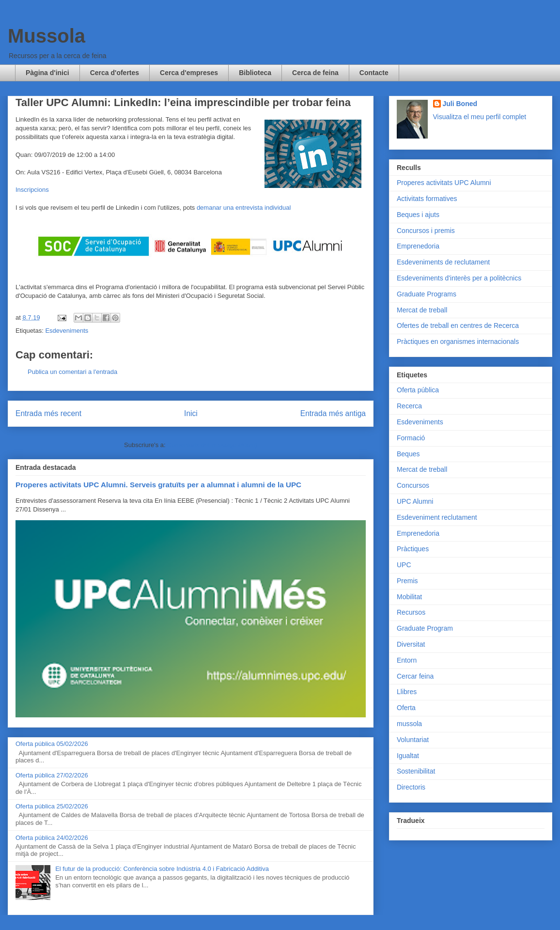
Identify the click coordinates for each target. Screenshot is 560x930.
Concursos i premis (426, 231)
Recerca (409, 406)
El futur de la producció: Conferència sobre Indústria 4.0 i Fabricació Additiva (162, 869)
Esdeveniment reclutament (437, 517)
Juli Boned (460, 104)
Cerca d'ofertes (115, 73)
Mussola (47, 36)
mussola (409, 724)
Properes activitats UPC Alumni (444, 183)
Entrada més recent (48, 413)
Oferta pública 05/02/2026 (52, 744)
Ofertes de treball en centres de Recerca (458, 325)
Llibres (407, 692)
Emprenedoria (418, 246)
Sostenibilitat (416, 771)
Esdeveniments (67, 331)
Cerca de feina (315, 73)
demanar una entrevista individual (244, 208)
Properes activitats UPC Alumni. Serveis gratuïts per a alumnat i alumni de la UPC (158, 485)
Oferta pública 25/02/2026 (52, 806)
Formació (411, 438)
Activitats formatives (427, 199)
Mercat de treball (422, 310)
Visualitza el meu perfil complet (480, 117)
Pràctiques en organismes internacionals (458, 341)
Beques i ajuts (418, 215)
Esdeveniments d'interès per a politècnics (459, 278)
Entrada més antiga (333, 413)
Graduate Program (425, 628)
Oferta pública (418, 390)
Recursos (411, 612)
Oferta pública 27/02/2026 (52, 775)
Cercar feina (415, 676)
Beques (408, 454)
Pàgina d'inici (47, 73)
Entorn (407, 660)
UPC (404, 565)
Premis (407, 581)
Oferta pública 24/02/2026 (52, 838)
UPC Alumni (415, 501)
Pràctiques (413, 549)
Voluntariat (413, 740)
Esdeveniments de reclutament (443, 262)
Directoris (411, 787)
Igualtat (408, 756)
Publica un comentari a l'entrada (72, 372)
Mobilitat (409, 597)
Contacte (374, 73)
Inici (191, 413)
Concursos (413, 485)
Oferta (406, 708)
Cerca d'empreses (189, 73)
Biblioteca (255, 73)
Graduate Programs (427, 294)
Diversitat (411, 644)
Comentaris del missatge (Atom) (212, 445)
